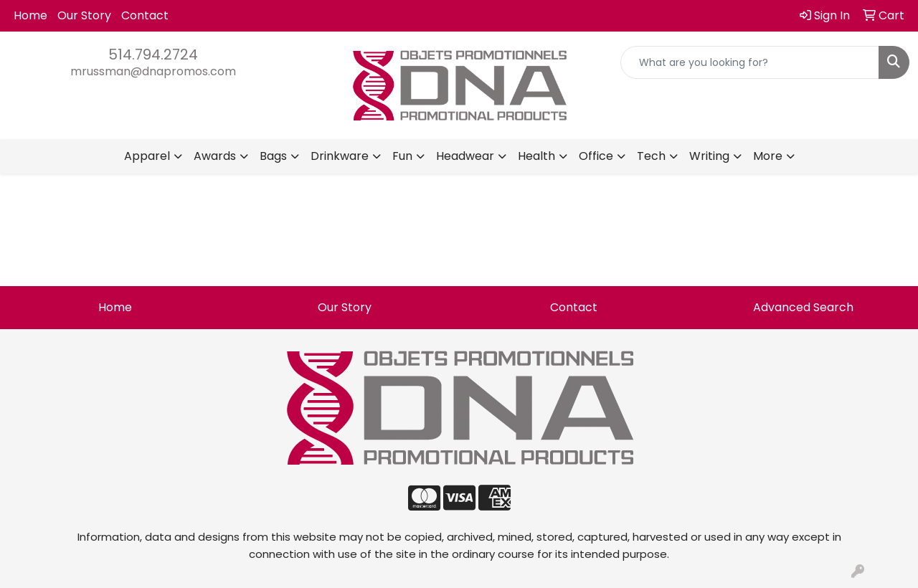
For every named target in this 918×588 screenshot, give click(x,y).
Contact (145, 15)
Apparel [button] (147, 156)
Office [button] (596, 156)
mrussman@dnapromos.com (153, 71)
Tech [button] (651, 156)
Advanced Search (803, 307)
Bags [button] (273, 156)
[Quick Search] (750, 62)
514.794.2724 (153, 54)
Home (30, 15)
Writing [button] (709, 156)
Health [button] (536, 156)
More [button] (768, 156)
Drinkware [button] (340, 156)
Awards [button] (215, 156)
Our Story (84, 15)
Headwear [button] (465, 156)
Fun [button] (402, 156)
